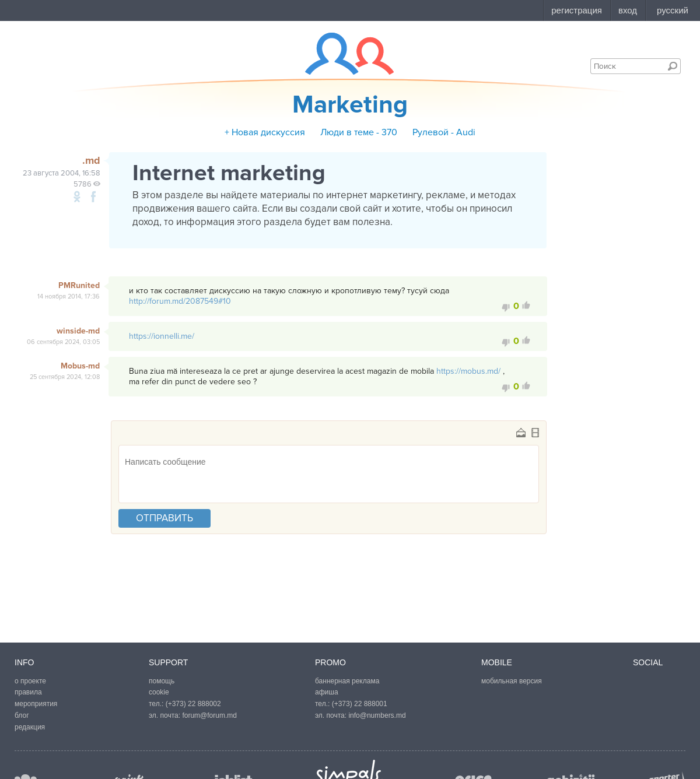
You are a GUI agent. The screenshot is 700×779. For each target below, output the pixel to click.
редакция (30, 727)
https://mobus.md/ (468, 371)
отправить (164, 518)
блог (22, 715)
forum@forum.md (209, 715)
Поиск (673, 66)
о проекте (30, 681)
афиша (327, 692)
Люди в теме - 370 (359, 132)
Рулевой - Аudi (444, 132)
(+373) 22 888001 (360, 704)
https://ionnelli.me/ (162, 336)
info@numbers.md (377, 715)
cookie (159, 692)
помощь (162, 681)
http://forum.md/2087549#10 (180, 301)
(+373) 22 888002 (193, 704)
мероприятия (36, 704)
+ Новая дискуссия (265, 132)
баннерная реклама (347, 681)
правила (28, 692)
